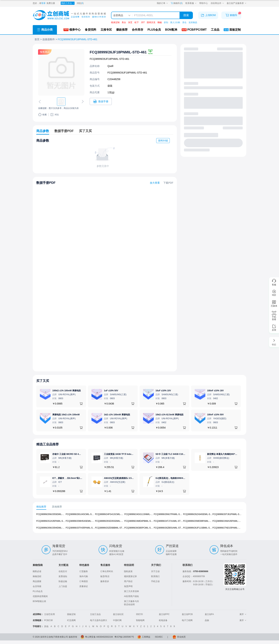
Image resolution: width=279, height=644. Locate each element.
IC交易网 (71, 620)
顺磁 (160, 22)
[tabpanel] (139, 523)
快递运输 (63, 581)
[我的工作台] (68, 3)
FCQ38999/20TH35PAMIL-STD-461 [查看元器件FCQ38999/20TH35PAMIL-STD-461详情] (83, 528)
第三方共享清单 (131, 591)
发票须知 (63, 576)
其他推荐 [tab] (57, 506)
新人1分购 (175, 22)
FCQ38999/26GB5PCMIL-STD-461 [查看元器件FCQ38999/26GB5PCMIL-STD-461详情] (141, 528)
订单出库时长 (107, 571)
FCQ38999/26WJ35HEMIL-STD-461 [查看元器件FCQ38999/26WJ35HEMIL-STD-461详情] (54, 528)
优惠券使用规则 (40, 596)
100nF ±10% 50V (215, 415)
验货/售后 (105, 576)
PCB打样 (48, 620)
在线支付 (63, 571)
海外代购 (84, 576)
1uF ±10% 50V (111, 391)
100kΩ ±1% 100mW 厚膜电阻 (67, 391)
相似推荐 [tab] (41, 506)
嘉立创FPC (164, 614)
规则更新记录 (130, 576)
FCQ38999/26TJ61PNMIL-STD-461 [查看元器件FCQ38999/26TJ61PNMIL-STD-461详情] (229, 514)
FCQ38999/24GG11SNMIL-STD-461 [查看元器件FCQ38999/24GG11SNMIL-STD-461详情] (142, 514)
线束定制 (115, 22)
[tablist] (139, 507)
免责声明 (128, 586)
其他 (46, 626)
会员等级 (37, 586)
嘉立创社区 (118, 614)
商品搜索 (37, 581)
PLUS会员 (38, 591)
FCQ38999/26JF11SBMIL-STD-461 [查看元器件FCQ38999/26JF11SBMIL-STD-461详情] (200, 528)
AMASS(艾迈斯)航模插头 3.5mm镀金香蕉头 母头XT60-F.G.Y (133, 478)
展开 (243, 614)
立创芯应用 (49, 614)
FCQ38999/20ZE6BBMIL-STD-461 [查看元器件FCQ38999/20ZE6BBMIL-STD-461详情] (111, 528)
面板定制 (71, 614)
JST (143, 22)
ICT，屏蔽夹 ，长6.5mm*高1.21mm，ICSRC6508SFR (78, 478)
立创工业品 (95, 614)
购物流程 (37, 576)
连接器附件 (49, 39)
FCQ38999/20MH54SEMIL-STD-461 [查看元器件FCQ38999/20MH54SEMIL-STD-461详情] (83, 521)
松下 (137, 22)
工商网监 (146, 637)
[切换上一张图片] (40, 102)
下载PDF (168, 183)
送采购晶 (193, 22)
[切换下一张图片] (82, 102)
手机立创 (155, 581)
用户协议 (128, 581)
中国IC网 (117, 620)
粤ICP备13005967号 (124, 637)
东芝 (130, 22)
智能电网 (140, 620)
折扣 (166, 22)
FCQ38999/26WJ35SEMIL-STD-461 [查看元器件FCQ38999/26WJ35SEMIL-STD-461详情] (54, 514)
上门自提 (63, 586)
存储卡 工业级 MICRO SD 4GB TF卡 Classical (75, 454)
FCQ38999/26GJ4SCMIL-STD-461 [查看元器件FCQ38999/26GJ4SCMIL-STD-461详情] (82, 514)
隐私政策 (128, 571)
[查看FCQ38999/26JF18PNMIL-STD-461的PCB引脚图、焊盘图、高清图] (61, 72)
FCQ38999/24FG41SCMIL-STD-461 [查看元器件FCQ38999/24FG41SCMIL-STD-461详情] (112, 514)
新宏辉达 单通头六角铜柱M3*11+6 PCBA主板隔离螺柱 (233, 454)
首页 (37, 39)
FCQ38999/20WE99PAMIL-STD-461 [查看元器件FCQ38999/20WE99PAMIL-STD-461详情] (200, 521)
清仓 (184, 22)
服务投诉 (105, 581)
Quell (110, 66)
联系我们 (155, 576)
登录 (43, 3)
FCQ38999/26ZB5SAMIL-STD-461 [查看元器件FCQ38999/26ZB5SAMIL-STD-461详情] (170, 528)
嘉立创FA (209, 614)
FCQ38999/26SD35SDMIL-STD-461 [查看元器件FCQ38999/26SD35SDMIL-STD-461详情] (112, 521)
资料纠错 (163, 141)
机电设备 (163, 620)
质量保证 (84, 586)
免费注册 (51, 3)
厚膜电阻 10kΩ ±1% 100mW (66, 415)
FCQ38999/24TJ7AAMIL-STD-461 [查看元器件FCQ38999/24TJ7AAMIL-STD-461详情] (170, 521)
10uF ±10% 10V (163, 391)
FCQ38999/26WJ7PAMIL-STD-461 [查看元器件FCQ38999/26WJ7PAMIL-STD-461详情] (170, 514)
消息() (80, 3)
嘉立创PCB (187, 614)
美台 (124, 22)
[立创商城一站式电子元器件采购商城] (69, 15)
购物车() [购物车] (177, 3)
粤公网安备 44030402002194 (99, 637)
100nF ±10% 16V (215, 391)
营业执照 (181, 637)
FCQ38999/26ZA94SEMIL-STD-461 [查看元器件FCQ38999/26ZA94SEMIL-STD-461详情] (200, 514)
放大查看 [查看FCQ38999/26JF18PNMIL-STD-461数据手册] (155, 183)
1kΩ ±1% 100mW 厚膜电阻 (117, 415)
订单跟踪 (84, 581)
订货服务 (84, 571)
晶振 (207, 620)
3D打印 (139, 614)
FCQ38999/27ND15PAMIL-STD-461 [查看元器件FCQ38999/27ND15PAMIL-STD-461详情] (230, 528)
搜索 (186, 15)
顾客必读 (37, 571)
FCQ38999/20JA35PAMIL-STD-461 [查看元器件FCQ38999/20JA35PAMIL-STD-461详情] (53, 521)
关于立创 (155, 571)
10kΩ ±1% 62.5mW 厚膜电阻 (169, 415)
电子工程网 (187, 620)
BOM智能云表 (39, 601)
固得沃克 (151, 22)
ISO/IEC (159, 637)
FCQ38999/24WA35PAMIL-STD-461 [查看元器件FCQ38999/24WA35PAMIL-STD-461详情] (230, 521)
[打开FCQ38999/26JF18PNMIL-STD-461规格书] (101, 101)
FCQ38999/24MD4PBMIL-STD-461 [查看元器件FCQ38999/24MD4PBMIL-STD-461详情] (141, 521)
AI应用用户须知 (131, 596)
